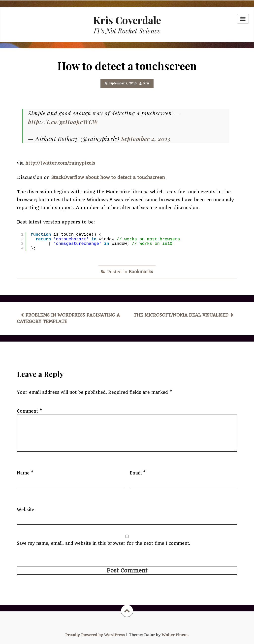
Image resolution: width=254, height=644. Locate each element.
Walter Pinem (175, 635)
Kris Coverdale (127, 20)
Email (138, 473)
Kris (146, 83)
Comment (29, 411)
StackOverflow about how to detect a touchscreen (108, 177)
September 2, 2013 (146, 139)
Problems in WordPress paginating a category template (68, 318)
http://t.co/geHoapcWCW (63, 122)
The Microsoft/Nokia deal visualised (181, 315)
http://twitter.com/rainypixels (60, 163)
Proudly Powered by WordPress (95, 635)
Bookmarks (141, 272)
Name (25, 473)
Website (26, 510)
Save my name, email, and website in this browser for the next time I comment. (104, 543)
